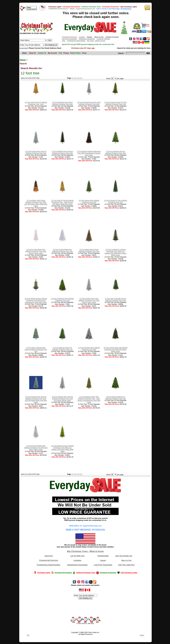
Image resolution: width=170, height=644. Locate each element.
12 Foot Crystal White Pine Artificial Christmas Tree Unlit (62, 251)
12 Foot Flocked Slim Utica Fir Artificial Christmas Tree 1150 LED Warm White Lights (62, 399)
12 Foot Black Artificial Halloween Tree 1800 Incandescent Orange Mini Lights (89, 153)
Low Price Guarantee (69, 39)
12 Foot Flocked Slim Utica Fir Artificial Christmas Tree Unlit (36, 152)
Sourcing (49, 556)
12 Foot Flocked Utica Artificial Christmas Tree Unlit (89, 349)
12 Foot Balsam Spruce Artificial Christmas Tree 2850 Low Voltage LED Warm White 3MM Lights (62, 449)
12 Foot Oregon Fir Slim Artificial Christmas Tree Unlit (115, 201)
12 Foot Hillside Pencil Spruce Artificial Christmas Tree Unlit (62, 152)
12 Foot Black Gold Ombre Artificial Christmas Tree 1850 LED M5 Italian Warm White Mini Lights (36, 203)
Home (23, 60)
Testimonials (103, 556)
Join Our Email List (124, 556)
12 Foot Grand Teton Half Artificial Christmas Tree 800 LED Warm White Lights (115, 350)
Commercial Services (69, 37)
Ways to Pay (126, 560)
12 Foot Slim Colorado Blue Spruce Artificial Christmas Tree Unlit (36, 350)
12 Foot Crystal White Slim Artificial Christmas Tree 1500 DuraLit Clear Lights (36, 251)
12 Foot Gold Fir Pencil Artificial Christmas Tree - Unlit (36, 103)
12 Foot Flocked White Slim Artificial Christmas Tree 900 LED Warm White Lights (36, 448)
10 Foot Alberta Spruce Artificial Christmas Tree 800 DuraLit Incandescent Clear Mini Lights (36, 301)
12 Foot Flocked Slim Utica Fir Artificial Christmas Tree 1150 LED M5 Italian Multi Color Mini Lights (36, 400)
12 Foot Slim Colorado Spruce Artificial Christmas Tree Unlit (115, 300)
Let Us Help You (77, 556)
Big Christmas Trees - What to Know (85, 551)
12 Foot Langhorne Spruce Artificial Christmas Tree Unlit (115, 152)
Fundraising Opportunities (76, 41)
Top (28, 635)
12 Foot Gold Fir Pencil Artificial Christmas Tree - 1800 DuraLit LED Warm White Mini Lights (62, 202)
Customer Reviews (103, 39)
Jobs (64, 41)
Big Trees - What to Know (96, 41)
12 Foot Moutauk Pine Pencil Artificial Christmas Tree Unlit (62, 103)
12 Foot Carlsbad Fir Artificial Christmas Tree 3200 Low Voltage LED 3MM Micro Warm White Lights (115, 252)
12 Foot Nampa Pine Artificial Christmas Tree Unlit (89, 201)
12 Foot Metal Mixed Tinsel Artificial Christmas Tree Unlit (89, 251)
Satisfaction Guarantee (87, 39)
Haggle (103, 560)
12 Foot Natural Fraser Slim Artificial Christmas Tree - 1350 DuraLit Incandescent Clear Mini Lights (89, 400)
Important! (24, 48)
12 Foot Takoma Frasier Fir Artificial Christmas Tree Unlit (62, 349)
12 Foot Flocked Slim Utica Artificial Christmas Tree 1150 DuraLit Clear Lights (89, 301)
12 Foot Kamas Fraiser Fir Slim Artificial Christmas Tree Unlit (115, 103)
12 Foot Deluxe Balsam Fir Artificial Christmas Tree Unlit (115, 398)
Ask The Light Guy (126, 565)
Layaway (82, 37)
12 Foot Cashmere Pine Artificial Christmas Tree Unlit (62, 300)
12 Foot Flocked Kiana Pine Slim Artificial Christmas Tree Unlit (89, 103)
